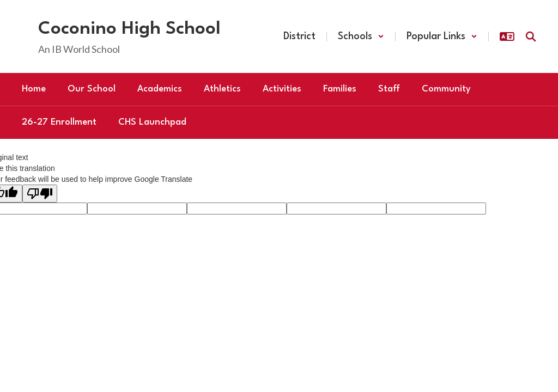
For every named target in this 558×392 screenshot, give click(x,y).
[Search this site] (531, 36)
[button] (361, 36)
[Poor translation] (40, 194)
